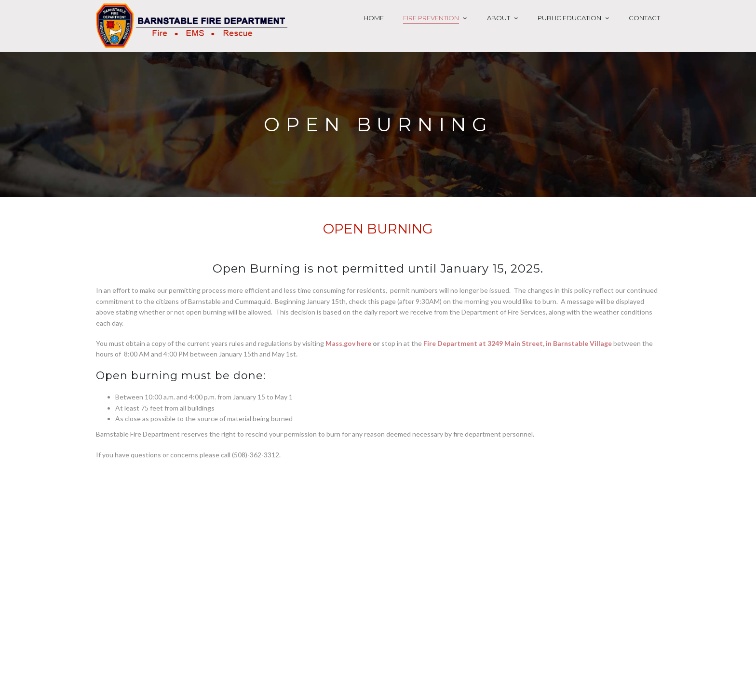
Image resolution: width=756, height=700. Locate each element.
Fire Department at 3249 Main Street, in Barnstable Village (518, 343)
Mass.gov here (348, 343)
